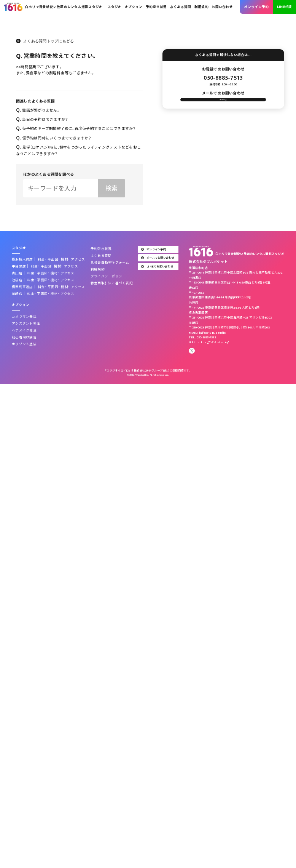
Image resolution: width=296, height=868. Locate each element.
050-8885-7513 (223, 78)
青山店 (17, 273)
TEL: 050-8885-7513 (202, 337)
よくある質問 (181, 7)
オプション (134, 7)
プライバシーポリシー (108, 276)
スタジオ (115, 7)
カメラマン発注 (24, 317)
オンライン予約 (257, 7)
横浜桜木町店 (22, 259)
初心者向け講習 (24, 337)
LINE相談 (284, 7)
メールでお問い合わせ (158, 258)
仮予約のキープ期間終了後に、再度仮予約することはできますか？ (76, 129)
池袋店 (17, 280)
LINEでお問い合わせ (157, 266)
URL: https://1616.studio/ (209, 342)
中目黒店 (19, 266)
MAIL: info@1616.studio (207, 333)
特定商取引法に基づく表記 (112, 283)
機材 (64, 259)
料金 (41, 259)
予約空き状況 (156, 7)
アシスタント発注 (26, 323)
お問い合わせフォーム (223, 104)
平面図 (53, 259)
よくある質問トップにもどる (49, 41)
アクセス (78, 259)
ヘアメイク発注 (24, 330)
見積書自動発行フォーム (110, 263)
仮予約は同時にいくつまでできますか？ (54, 138)
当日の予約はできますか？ (42, 119)
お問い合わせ (222, 7)
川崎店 (17, 294)
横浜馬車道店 (22, 287)
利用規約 (201, 7)
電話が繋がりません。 (38, 110)
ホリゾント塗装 (24, 344)
